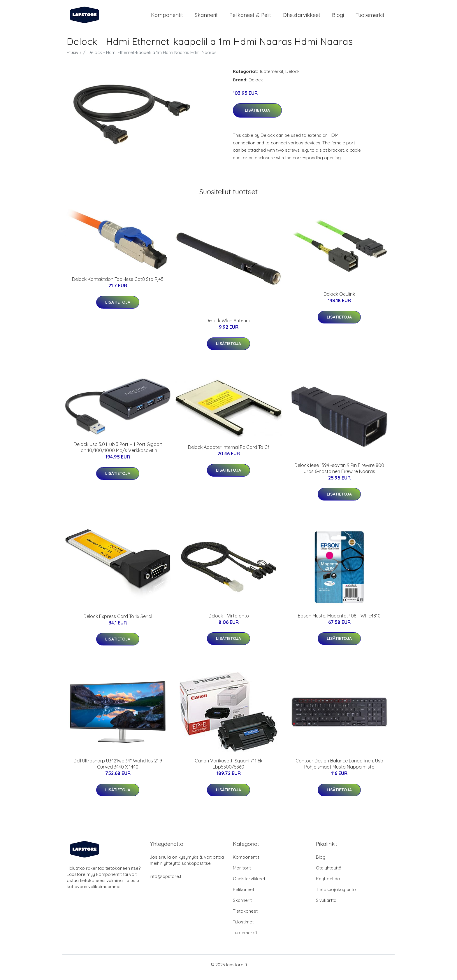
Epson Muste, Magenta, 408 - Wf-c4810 (339, 621)
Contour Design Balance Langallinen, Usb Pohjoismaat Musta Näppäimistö (339, 769)
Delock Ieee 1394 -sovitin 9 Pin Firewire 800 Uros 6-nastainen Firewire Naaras (339, 473)
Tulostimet (243, 927)
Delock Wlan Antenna (229, 325)
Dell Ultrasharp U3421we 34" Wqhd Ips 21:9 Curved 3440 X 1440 (118, 769)
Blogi (338, 17)
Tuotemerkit (370, 17)
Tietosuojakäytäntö (336, 895)
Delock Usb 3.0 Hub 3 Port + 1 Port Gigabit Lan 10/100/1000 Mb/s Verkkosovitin (118, 452)
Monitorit (242, 873)
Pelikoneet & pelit (250, 17)
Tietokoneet (245, 916)
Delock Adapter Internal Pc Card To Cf (229, 452)
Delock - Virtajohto (229, 621)
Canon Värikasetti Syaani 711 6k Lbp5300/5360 (228, 769)
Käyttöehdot (329, 884)
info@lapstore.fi (166, 882)
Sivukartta (326, 905)
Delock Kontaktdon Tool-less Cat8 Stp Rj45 (118, 284)
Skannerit (206, 17)
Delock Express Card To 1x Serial (118, 621)
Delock (292, 76)
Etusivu (74, 57)
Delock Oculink (339, 299)
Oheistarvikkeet (302, 17)
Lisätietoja (257, 115)
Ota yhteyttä (329, 873)
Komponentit (167, 17)
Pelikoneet (244, 895)
